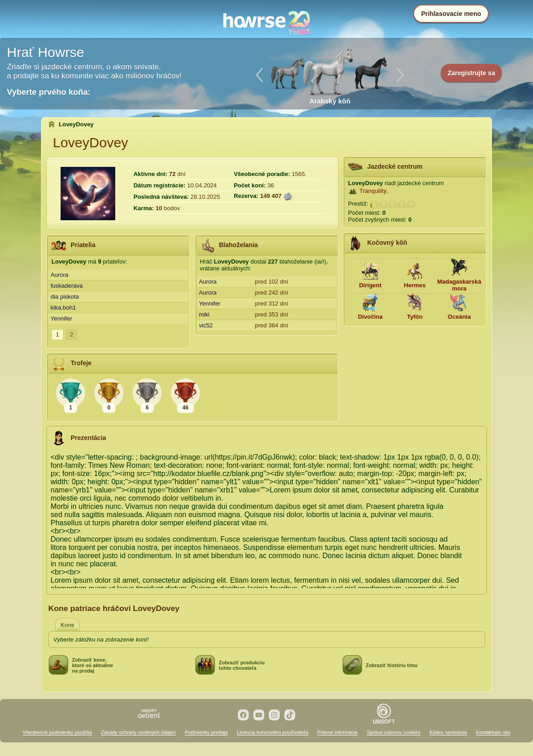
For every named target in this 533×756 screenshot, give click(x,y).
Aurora (59, 275)
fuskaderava (67, 286)
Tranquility (373, 191)
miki (204, 314)
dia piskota (65, 297)
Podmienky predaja (206, 732)
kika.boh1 (63, 308)
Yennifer (61, 318)
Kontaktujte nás (493, 732)
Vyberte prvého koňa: (49, 92)
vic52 (206, 325)
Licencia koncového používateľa (273, 732)
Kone (67, 625)
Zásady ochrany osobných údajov (138, 732)
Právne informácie (338, 732)
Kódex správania (448, 732)
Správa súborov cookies (393, 732)
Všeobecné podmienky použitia (57, 732)
